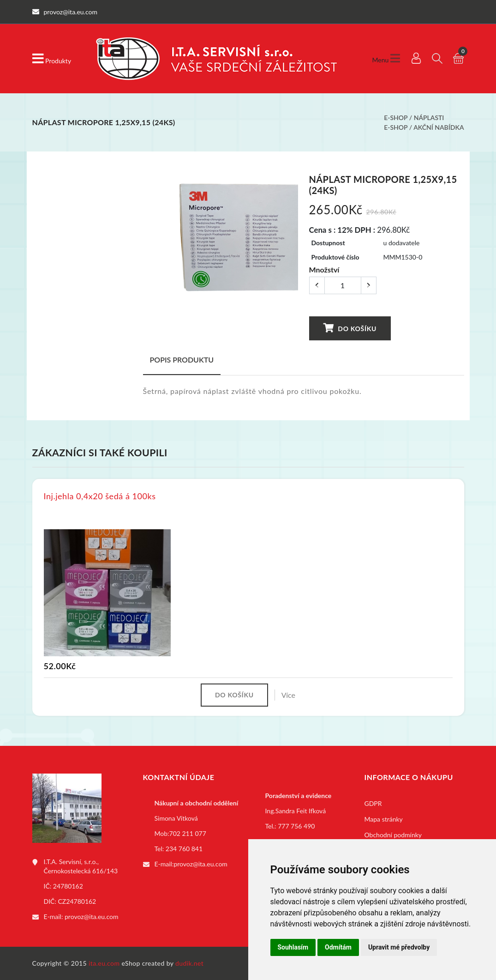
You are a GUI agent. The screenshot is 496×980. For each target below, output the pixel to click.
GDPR (373, 803)
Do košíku (350, 328)
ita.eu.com (104, 963)
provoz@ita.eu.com (91, 916)
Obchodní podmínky (393, 835)
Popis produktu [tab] (182, 360)
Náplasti (429, 118)
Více (288, 695)
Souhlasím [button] (293, 947)
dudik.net (189, 963)
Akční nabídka (439, 127)
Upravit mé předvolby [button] (399, 947)
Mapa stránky (384, 819)
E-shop (396, 118)
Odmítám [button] (338, 947)
